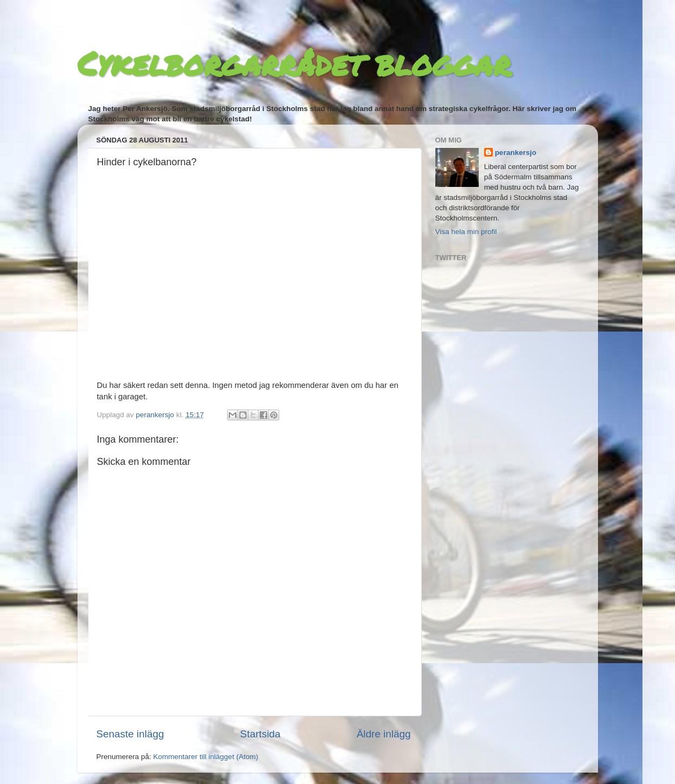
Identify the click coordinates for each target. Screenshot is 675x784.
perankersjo (516, 153)
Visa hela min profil (466, 232)
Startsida (261, 734)
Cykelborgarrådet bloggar (294, 63)
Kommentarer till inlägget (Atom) (206, 757)
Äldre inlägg (384, 734)
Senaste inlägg (130, 734)
